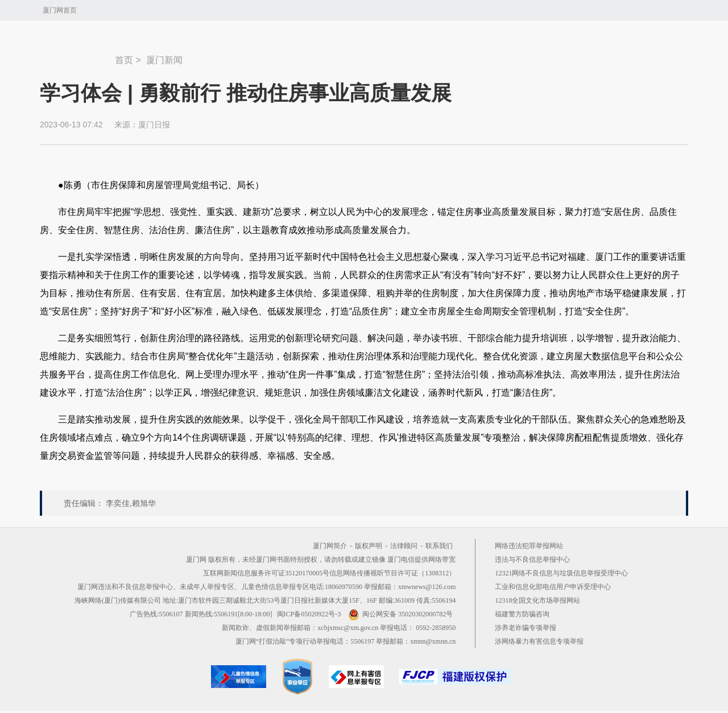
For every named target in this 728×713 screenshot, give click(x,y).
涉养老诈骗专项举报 (526, 628)
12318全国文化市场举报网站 (537, 600)
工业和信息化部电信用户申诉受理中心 (553, 587)
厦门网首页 (60, 10)
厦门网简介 (330, 546)
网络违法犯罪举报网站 (529, 546)
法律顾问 (404, 546)
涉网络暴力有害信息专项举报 (539, 641)
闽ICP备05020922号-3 (309, 614)
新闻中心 (77, 55)
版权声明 (369, 546)
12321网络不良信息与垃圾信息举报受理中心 (561, 573)
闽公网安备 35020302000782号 (400, 614)
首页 (124, 60)
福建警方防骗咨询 (522, 614)
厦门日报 (154, 125)
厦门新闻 (164, 60)
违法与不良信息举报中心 (532, 559)
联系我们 (439, 546)
